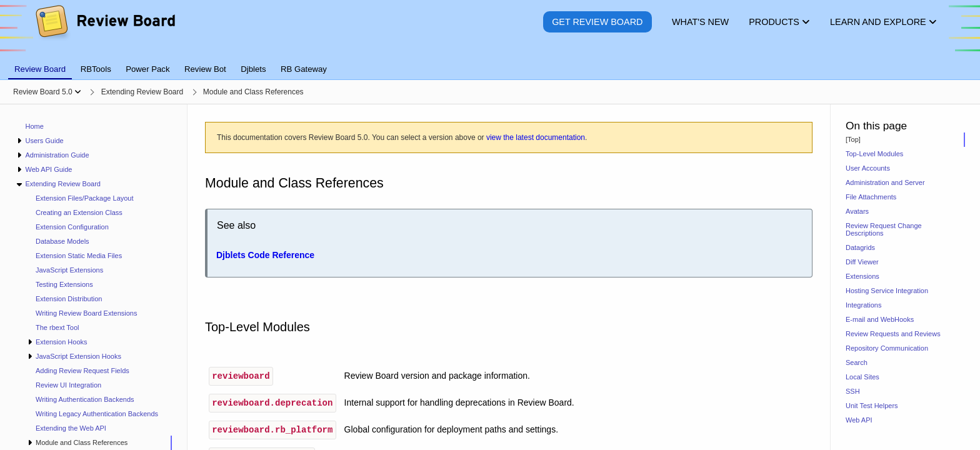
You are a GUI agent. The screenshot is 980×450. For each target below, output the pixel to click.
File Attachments (871, 197)
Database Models (62, 241)
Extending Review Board (62, 184)
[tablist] (490, 62)
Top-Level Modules (874, 154)
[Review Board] (105, 31)
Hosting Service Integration (887, 291)
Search (857, 362)
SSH (853, 391)
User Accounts (868, 168)
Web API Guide (48, 169)
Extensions (862, 276)
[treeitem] (99, 443)
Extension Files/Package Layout (85, 198)
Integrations (863, 305)
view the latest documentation (536, 137)
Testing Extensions (64, 284)
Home (35, 126)
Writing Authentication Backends (85, 399)
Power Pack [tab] (147, 69)
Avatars (857, 211)
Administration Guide (57, 155)
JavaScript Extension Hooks (78, 356)
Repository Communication (887, 348)
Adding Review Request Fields (82, 371)
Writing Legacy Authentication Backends (97, 414)
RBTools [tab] (96, 69)
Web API (859, 420)
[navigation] (94, 277)
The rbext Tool (57, 327)
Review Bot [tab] (205, 69)
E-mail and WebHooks (880, 319)
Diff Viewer (862, 262)
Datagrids (860, 247)
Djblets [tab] (253, 69)
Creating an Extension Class (79, 212)
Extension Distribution (69, 299)
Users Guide (44, 141)
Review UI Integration (68, 385)
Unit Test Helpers (872, 406)
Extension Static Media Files (79, 256)
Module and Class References (82, 442)
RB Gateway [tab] (304, 69)
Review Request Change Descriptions (884, 229)
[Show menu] (78, 92)
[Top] (853, 139)
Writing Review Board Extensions (86, 313)
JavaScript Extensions (69, 270)
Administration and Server (885, 182)
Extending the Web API (71, 428)
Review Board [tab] (40, 69)
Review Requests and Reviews (893, 334)
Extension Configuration (72, 227)
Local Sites (862, 377)
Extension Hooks (62, 342)
